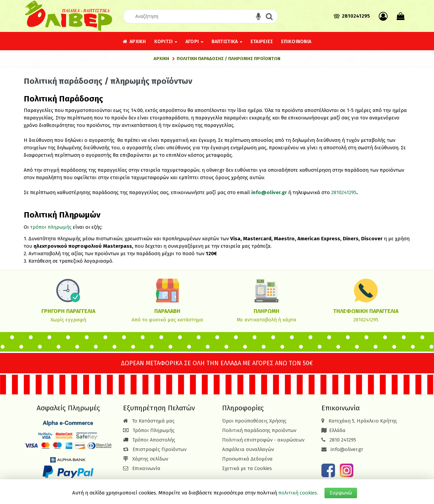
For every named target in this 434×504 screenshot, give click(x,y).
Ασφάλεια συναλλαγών (248, 449)
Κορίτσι (166, 42)
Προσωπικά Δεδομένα (247, 459)
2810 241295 (343, 440)
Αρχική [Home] (161, 59)
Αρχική (134, 42)
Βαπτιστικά (227, 42)
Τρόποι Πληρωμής (149, 430)
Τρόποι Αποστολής (149, 440)
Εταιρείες (262, 42)
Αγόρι (194, 42)
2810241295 (344, 192)
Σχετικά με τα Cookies (247, 468)
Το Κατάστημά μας (149, 421)
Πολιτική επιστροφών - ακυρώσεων (263, 440)
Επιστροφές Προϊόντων (155, 449)
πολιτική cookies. (298, 493)
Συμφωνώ (341, 493)
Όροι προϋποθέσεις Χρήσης (254, 421)
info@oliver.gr (269, 192)
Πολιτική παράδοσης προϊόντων (259, 430)
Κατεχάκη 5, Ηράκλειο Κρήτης (363, 421)
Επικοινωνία (296, 42)
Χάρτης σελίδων (146, 459)
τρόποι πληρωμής (51, 227)
